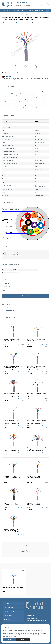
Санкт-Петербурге (10, 310)
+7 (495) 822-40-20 (20, 3)
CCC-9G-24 (6, 453)
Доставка (35, 11)
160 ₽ (14, 401)
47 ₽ (37, 346)
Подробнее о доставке (7, 304)
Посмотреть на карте (30, 623)
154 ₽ (14, 509)
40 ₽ (14, 346)
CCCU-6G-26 (6, 480)
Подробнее (23, 640)
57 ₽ (37, 509)
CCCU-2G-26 (30, 372)
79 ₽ (14, 482)
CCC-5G (29, 507)
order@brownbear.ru (33, 618)
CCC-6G (29, 426)
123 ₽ (37, 455)
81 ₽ (37, 482)
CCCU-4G (29, 344)
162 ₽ (14, 536)
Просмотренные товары (8, 566)
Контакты (17, 11)
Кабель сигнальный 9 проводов (10, 273)
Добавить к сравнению (9, 73)
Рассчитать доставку (6, 307)
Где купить (28, 11)
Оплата (41, 11)
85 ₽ (5, 592)
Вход (27, 3)
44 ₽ (14, 428)
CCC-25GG (5, 399)
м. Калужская (16, 300)
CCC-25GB (5, 507)
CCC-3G (5, 426)
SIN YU (37, 121)
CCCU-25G (29, 453)
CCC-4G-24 (29, 480)
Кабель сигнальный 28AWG (9, 270)
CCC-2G (5, 344)
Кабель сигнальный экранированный (28, 270)
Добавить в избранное (25, 73)
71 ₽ (14, 374)
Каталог (7, 11)
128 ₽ (14, 455)
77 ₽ (37, 401)
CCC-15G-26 (6, 534)
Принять (9, 640)
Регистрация (33, 3)
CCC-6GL (29, 399)
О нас (22, 11)
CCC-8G (5, 372)
